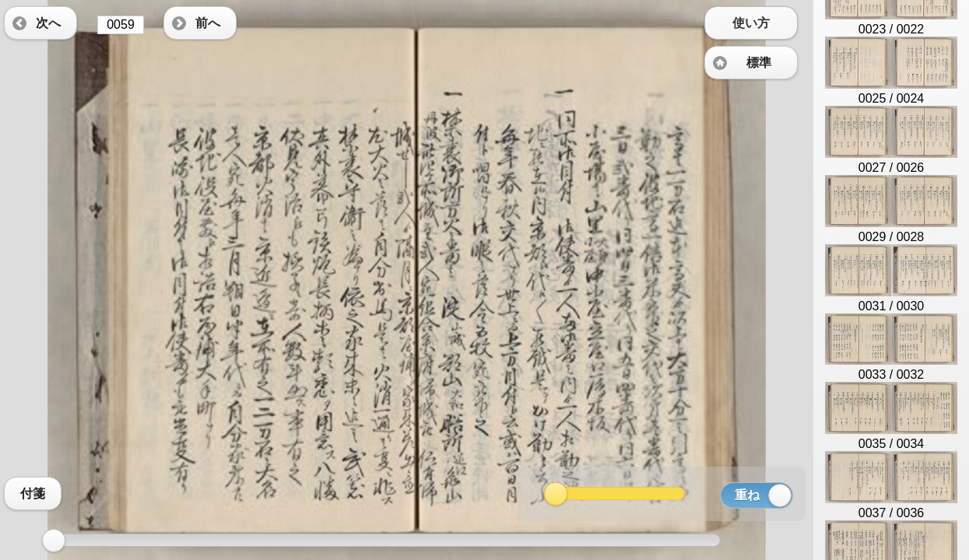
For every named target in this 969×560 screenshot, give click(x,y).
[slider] (54, 541)
